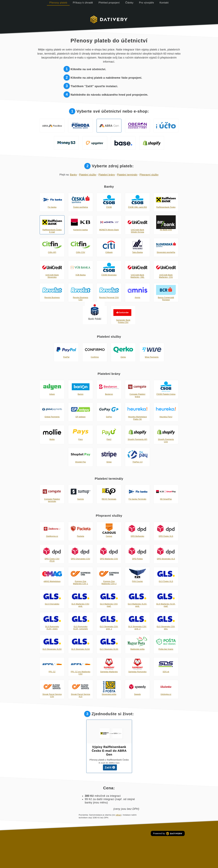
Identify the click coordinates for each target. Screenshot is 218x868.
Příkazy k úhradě (83, 3)
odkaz (118, 815)
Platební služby (88, 175)
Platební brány (107, 175)
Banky (73, 175)
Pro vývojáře (146, 3)
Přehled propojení (109, 3)
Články (129, 3)
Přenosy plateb (58, 3)
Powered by (168, 834)
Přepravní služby (149, 175)
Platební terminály (127, 175)
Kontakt (164, 3)
